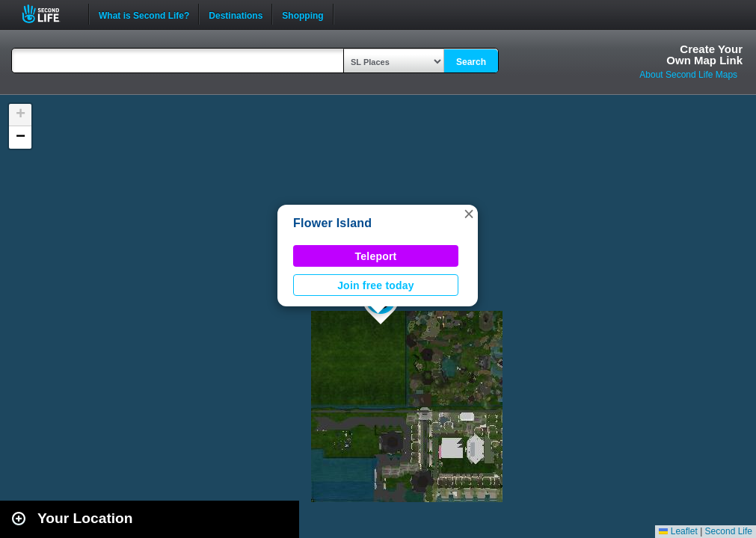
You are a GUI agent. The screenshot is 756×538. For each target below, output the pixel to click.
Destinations (236, 14)
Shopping (302, 14)
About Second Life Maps (688, 75)
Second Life (49, 14)
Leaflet (678, 531)
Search (471, 62)
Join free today (376, 285)
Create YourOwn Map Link (704, 55)
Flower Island (332, 223)
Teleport (376, 256)
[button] (469, 214)
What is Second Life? (144, 14)
